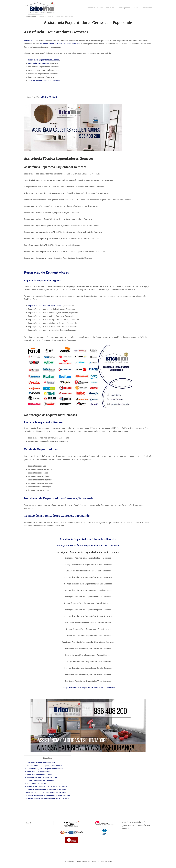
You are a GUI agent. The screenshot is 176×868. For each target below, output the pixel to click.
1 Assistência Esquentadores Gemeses (40, 763)
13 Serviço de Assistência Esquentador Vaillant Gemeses (47, 798)
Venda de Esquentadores (41, 449)
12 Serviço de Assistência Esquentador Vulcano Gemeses (48, 795)
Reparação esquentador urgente (43, 281)
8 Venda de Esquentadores (36, 784)
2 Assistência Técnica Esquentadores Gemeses (44, 766)
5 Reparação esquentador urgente (39, 775)
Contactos (147, 8)
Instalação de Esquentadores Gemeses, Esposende (59, 498)
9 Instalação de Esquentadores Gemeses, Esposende (46, 786)
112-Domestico (31, 17)
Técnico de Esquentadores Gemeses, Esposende (57, 516)
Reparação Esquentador (39, 63)
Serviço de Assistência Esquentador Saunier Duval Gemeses (88, 687)
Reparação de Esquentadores (46, 272)
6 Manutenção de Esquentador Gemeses (41, 777)
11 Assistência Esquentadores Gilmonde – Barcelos (45, 792)
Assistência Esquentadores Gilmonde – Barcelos (88, 539)
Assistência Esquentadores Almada (44, 60)
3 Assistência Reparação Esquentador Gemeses (44, 769)
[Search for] (39, 823)
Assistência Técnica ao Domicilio (101, 8)
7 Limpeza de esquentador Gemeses (40, 780)
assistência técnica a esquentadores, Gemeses (60, 44)
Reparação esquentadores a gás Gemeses (46, 306)
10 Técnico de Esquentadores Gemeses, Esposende (45, 789)
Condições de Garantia (129, 8)
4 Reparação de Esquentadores (37, 772)
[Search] (51, 822)
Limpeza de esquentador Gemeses (44, 422)
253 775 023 (49, 97)
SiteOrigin (108, 861)
